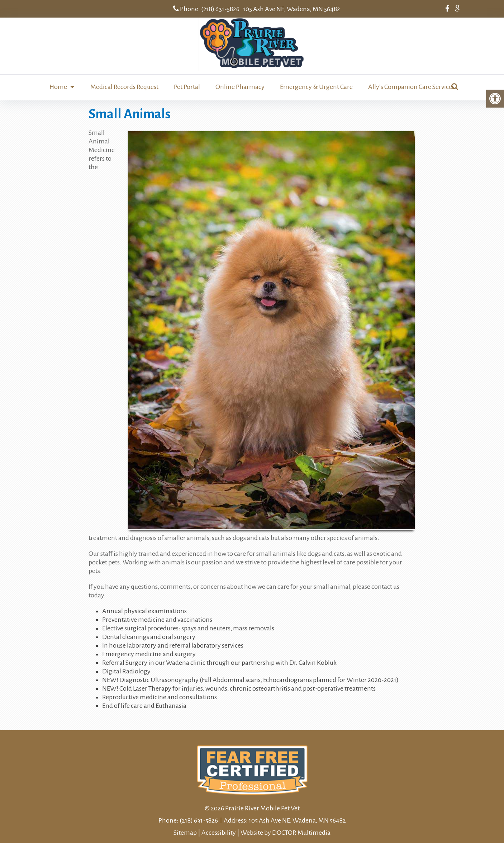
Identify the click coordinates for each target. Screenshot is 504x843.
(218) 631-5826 (220, 9)
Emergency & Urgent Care (316, 87)
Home (58, 87)
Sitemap (185, 833)
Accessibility (219, 833)
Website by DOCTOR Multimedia (286, 833)
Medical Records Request (124, 87)
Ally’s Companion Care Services (411, 87)
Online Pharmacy (240, 87)
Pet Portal (187, 87)
